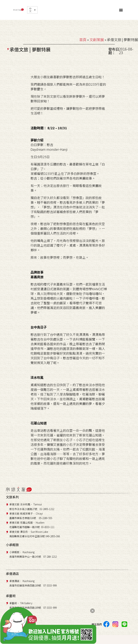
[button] (121, 10)
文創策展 (97, 40)
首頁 (83, 40)
